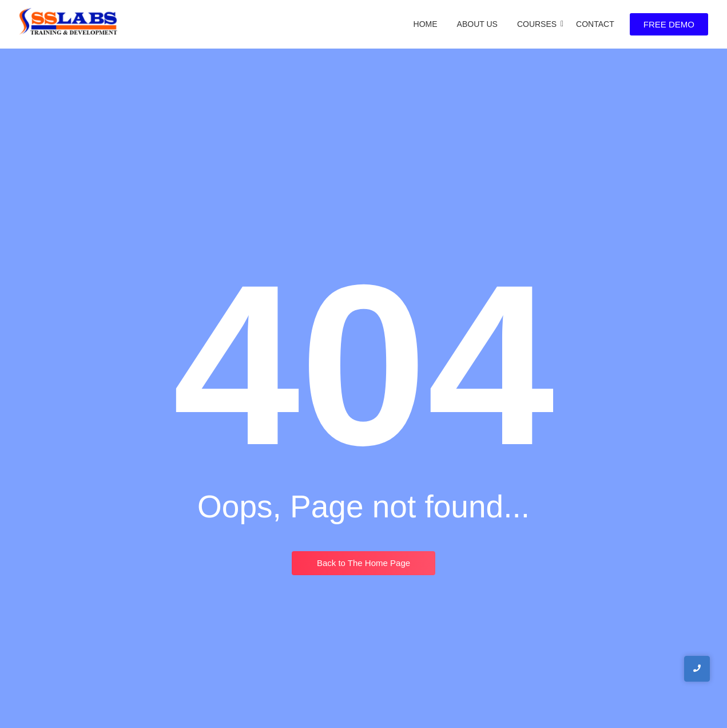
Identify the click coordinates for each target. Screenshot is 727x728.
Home (426, 24)
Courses (539, 24)
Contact (595, 24)
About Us (477, 24)
